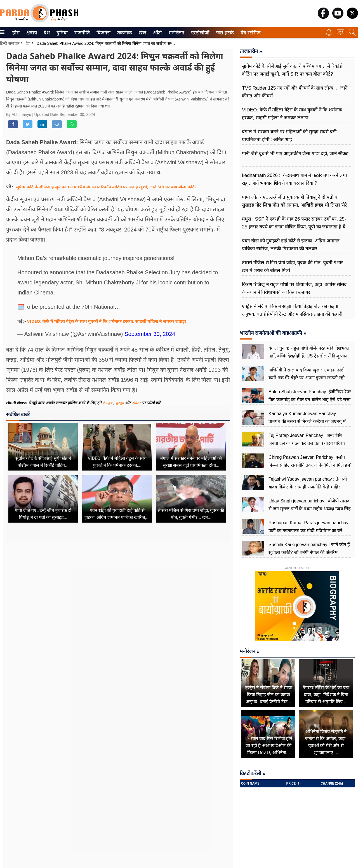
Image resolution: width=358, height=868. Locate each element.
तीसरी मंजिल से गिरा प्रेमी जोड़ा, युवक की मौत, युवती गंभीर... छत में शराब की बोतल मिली (294, 267)
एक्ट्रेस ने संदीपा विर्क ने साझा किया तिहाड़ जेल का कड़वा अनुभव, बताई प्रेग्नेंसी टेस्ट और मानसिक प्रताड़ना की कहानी (292, 310)
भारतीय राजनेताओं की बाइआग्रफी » (273, 333)
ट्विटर (136, 403)
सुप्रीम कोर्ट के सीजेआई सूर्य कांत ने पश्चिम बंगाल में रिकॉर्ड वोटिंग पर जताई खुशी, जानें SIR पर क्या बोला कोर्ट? (106, 187)
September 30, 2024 (150, 334)
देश (46, 33)
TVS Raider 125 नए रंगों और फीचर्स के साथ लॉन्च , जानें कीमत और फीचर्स (295, 92)
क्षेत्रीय (31, 33)
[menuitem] (16, 32)
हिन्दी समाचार (10, 43)
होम (16, 33)
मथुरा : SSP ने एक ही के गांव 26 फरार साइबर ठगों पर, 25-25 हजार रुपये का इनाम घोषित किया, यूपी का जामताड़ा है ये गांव (294, 227)
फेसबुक (108, 403)
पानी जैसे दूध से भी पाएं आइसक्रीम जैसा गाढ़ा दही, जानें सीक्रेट (295, 154)
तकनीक (124, 33)
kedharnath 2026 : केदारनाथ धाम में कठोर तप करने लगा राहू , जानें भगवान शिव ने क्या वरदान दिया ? (294, 179)
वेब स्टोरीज (249, 33)
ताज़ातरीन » (251, 51)
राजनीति (81, 33)
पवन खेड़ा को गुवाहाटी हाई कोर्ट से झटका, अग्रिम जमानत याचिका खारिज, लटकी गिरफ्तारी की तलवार (291, 245)
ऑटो (157, 33)
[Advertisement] (118, 595)
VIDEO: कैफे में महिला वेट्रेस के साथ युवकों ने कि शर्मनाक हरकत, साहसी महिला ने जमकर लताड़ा (107, 321)
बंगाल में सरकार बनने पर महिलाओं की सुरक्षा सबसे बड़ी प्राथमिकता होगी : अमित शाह (289, 136)
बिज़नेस (103, 33)
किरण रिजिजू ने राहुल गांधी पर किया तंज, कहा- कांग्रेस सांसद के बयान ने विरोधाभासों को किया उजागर (294, 288)
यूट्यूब (120, 403)
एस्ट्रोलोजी (199, 33)
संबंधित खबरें (18, 414)
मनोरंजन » (250, 651)
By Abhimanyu (19, 114)
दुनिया (61, 33)
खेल (142, 33)
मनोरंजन (176, 33)
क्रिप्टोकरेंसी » (253, 773)
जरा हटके (224, 33)
